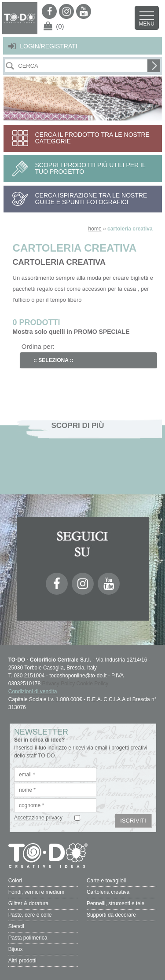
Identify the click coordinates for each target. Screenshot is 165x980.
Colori (15, 881)
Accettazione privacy (38, 818)
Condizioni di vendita (33, 691)
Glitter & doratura (28, 903)
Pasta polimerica (28, 938)
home (95, 229)
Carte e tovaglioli (106, 881)
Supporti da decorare (111, 915)
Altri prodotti (22, 961)
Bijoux (16, 949)
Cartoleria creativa (108, 892)
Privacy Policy (59, 684)
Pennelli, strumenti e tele (115, 903)
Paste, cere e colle (30, 915)
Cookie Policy (93, 684)
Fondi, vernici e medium (36, 892)
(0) (60, 26)
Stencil (16, 926)
